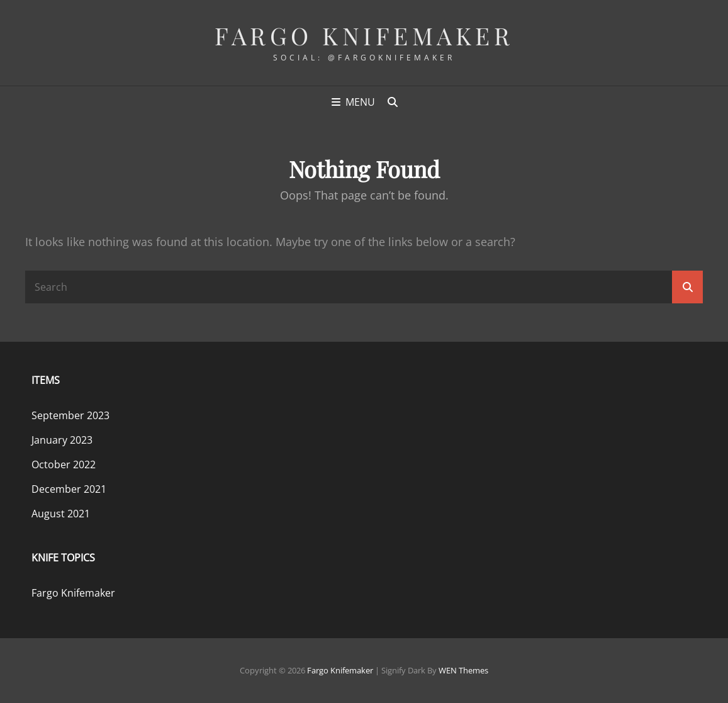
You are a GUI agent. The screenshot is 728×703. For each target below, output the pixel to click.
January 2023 (62, 440)
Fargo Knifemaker (364, 36)
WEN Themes (463, 670)
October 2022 (64, 464)
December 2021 (69, 489)
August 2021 (61, 514)
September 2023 (70, 415)
